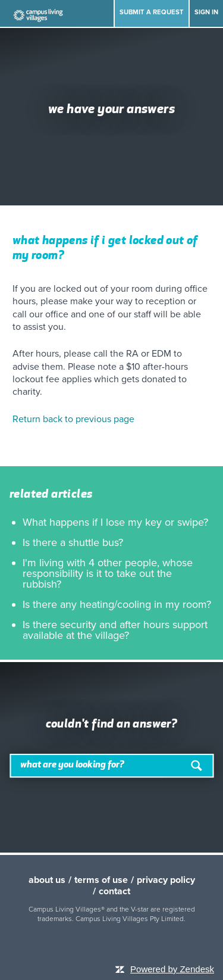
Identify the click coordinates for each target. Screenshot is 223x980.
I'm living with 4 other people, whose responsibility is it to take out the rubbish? (108, 573)
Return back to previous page (73, 419)
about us (47, 880)
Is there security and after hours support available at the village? (115, 630)
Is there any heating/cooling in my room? (117, 604)
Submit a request (152, 12)
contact (114, 891)
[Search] (111, 766)
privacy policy (166, 880)
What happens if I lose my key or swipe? (115, 522)
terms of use (101, 880)
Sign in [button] (206, 12)
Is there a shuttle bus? (73, 542)
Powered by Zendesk (172, 969)
